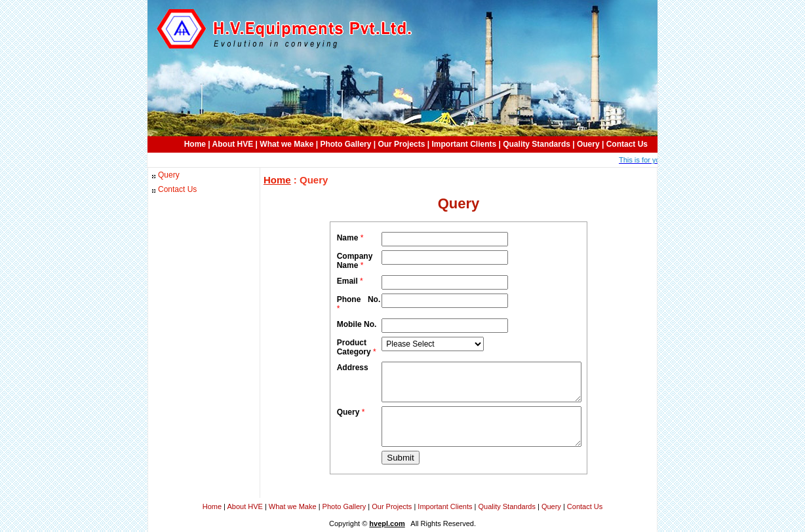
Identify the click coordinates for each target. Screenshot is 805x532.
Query (169, 175)
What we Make (286, 144)
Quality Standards (537, 144)
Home (195, 144)
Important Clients (464, 144)
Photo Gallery (345, 144)
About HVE (233, 144)
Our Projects (401, 144)
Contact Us (627, 144)
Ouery (588, 144)
